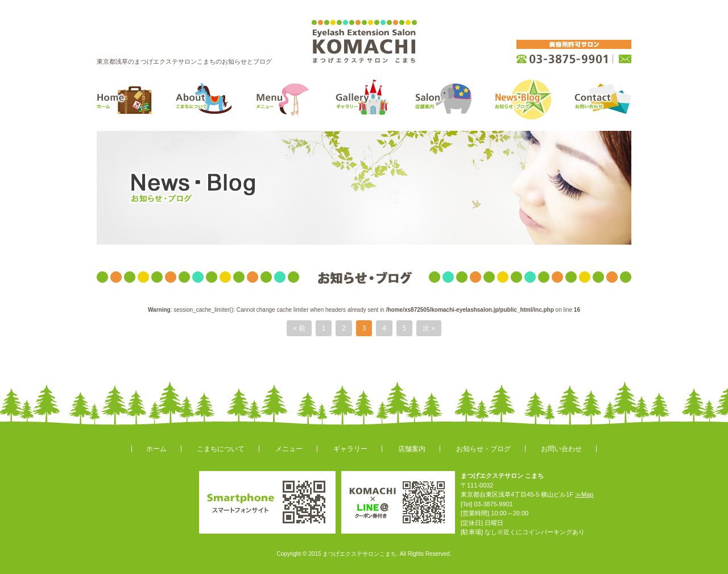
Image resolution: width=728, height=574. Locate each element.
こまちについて (221, 449)
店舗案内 (412, 449)
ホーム (156, 449)
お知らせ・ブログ (483, 449)
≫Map (584, 494)
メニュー (289, 449)
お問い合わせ (561, 449)
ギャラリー (350, 449)
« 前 (299, 328)
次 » (429, 328)
